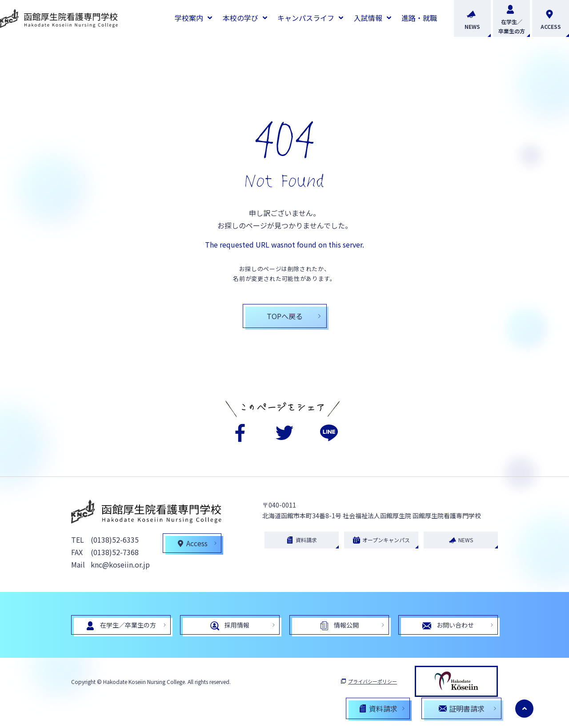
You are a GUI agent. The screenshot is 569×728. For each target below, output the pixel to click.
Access (192, 544)
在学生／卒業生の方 (512, 18)
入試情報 (368, 18)
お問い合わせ (448, 626)
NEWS (472, 19)
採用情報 (230, 626)
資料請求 (302, 540)
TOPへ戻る (285, 316)
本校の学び (240, 18)
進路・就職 (419, 18)
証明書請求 (462, 708)
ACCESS (551, 19)
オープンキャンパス (381, 540)
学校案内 (189, 18)
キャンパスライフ (306, 18)
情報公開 (339, 626)
